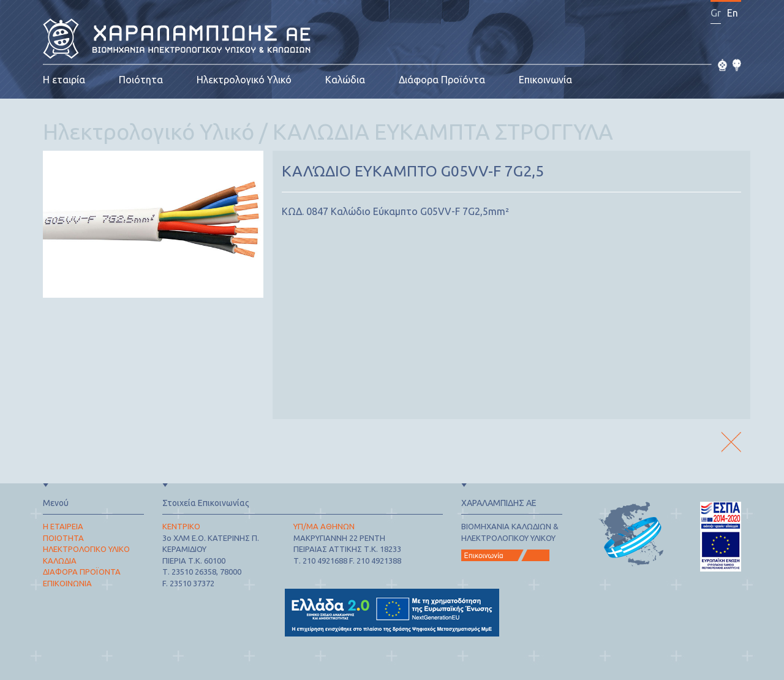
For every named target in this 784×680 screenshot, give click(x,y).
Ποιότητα (141, 80)
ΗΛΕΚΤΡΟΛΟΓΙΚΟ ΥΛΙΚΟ (86, 549)
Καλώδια (345, 80)
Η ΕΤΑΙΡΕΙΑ (63, 526)
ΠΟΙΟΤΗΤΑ (63, 538)
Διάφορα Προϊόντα (442, 80)
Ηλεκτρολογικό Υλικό (244, 80)
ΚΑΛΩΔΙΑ (60, 561)
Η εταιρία (64, 80)
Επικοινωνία (545, 80)
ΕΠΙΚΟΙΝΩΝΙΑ (67, 583)
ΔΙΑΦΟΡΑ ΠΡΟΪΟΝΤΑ (82, 572)
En (733, 13)
